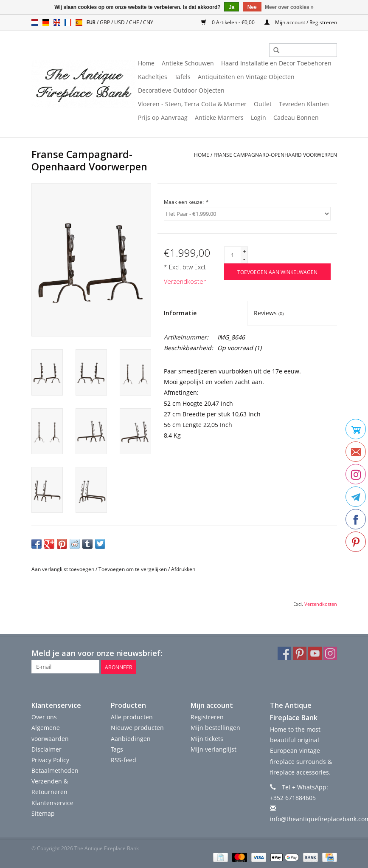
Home (146, 63)
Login (258, 117)
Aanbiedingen (131, 738)
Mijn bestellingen (215, 727)
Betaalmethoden (55, 770)
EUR (92, 22)
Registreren (207, 717)
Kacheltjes (153, 77)
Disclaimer (46, 749)
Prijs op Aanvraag (163, 117)
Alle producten (132, 717)
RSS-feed (124, 759)
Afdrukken (183, 569)
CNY (148, 22)
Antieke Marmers (219, 117)
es (79, 23)
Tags (117, 749)
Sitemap (43, 813)
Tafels (183, 77)
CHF (135, 22)
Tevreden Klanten (304, 104)
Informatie (180, 313)
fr (68, 23)
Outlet (263, 104)
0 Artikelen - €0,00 (229, 22)
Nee (252, 7)
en (57, 23)
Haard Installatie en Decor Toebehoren (276, 63)
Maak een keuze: (186, 202)
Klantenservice (52, 802)
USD (120, 22)
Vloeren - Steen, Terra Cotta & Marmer (192, 104)
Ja (232, 7)
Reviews (269, 313)
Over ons (44, 717)
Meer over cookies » (289, 7)
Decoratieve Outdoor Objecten (181, 90)
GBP (105, 22)
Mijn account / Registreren (301, 22)
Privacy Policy (50, 759)
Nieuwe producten (137, 727)
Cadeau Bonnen (296, 117)
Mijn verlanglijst (213, 749)
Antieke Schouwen (188, 63)
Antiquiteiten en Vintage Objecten (246, 77)
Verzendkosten (185, 281)
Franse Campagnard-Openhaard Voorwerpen (275, 155)
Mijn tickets (207, 738)
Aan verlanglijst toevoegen (63, 569)
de (46, 23)
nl (35, 23)
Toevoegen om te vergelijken (133, 569)
